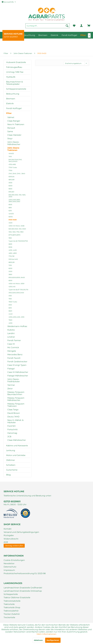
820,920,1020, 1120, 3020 (17, 229)
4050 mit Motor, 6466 (16, 226)
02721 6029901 (11, 37)
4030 (10, 323)
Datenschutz (10, 567)
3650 (10, 274)
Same (10, 131)
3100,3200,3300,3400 (16, 293)
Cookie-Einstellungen (14, 560)
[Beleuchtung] (29, 35)
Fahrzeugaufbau (14, 67)
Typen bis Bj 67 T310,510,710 (18, 290)
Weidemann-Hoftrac (17, 326)
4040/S (11, 153)
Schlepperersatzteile (16, 89)
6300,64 (12, 177)
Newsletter (9, 563)
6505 (10, 205)
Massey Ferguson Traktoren (16, 405)
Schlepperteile (11, 594)
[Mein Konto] (79, 26)
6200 (10, 268)
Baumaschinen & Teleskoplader (14, 83)
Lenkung (11, 450)
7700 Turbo (13, 167)
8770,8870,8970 (14, 235)
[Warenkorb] (85, 26)
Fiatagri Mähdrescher (18, 376)
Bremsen (11, 99)
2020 (10, 271)
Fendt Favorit (14, 358)
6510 (10, 308)
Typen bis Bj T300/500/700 (18, 241)
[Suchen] (67, 26)
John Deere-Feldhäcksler (14, 380)
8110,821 (11, 192)
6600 (10, 189)
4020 (10, 223)
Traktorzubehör (11, 611)
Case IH (11, 344)
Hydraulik (11, 77)
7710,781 (12, 256)
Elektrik (10, 104)
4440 (11, 314)
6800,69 (12, 262)
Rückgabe (9, 535)
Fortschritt (13, 430)
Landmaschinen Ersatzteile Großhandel (23, 588)
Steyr (10, 139)
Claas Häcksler (14, 135)
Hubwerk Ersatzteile (16, 62)
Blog (8, 475)
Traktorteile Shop (12, 607)
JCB (9, 437)
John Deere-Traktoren (14, 149)
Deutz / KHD (13, 417)
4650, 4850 (13, 253)
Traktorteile (9, 604)
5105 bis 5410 (13, 259)
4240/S (11, 214)
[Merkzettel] (74, 26)
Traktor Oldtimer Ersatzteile (17, 598)
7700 (10, 170)
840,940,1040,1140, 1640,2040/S (15, 160)
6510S (11, 217)
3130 (10, 296)
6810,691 (12, 180)
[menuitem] (48, 27)
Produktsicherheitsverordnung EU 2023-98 (25, 573)
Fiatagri (11, 369)
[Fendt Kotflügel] (69, 35)
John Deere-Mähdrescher (14, 143)
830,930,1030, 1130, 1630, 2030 (17, 196)
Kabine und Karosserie (17, 446)
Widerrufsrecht (11, 539)
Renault (11, 128)
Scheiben (11, 465)
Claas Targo (13, 410)
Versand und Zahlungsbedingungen (21, 532)
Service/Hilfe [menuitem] (8, 2)
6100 (10, 305)
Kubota (11, 330)
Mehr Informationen (46, 634)
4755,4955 (12, 164)
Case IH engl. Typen (17, 365)
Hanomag (12, 433)
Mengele (12, 351)
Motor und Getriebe (16, 455)
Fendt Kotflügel (14, 108)
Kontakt (8, 529)
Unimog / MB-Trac (15, 72)
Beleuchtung (13, 94)
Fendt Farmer (14, 340)
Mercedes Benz (15, 355)
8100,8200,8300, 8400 (17, 277)
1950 (10, 238)
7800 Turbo (13, 302)
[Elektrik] (54, 35)
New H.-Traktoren (16, 124)
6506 (10, 247)
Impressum (9, 570)
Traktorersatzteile (12, 601)
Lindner (11, 337)
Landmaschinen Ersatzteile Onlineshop (23, 591)
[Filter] (83, 35)
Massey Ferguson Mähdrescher (16, 399)
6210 (10, 211)
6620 (10, 311)
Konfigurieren (53, 640)
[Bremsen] (43, 35)
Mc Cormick (13, 347)
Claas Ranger (14, 121)
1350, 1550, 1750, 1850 (16, 232)
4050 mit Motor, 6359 (16, 284)
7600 (10, 320)
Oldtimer (11, 460)
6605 (10, 244)
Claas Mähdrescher (17, 440)
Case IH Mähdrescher (18, 372)
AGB (6, 542)
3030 (10, 183)
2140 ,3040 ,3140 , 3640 (17, 174)
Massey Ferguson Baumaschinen (16, 393)
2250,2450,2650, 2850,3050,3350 (14, 201)
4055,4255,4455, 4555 (16, 317)
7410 (10, 157)
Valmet (11, 117)
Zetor (10, 389)
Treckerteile (9, 617)
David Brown (14, 413)
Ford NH (11, 426)
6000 (10, 186)
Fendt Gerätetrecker (17, 362)
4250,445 (12, 287)
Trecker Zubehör (12, 614)
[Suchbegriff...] (48, 26)
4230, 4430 (13, 250)
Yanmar (11, 385)
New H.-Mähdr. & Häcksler (15, 421)
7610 (10, 299)
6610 (10, 208)
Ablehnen (38, 640)
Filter (9, 113)
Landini (11, 333)
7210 (10, 265)
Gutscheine (12, 470)
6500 (10, 280)
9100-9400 (13, 220)
